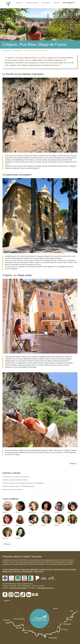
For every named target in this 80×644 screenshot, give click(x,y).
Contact (5, 569)
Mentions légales (14, 569)
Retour (73, 464)
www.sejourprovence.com (46, 588)
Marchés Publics (28, 571)
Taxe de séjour (39, 571)
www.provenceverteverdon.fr (18, 588)
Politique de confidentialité (29, 569)
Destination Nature (32, 3)
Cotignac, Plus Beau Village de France (36, 50)
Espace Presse (7, 571)
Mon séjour (46, 3)
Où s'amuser (7, 50)
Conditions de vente (45, 569)
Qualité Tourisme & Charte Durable (64, 569)
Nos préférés (17, 50)
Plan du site (17, 571)
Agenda (57, 3)
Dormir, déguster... (69, 3)
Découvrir (19, 3)
